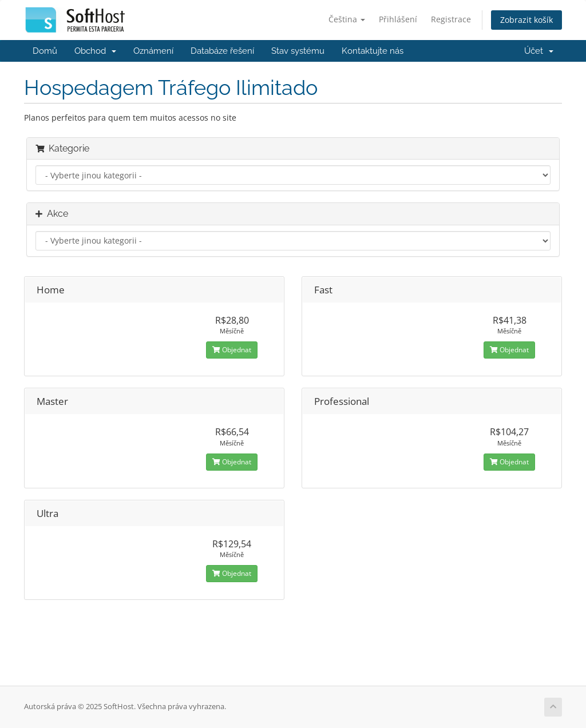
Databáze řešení (222, 51)
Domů (45, 51)
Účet (539, 51)
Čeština (347, 19)
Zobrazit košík (526, 20)
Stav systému (298, 51)
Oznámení (153, 51)
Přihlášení (398, 19)
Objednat (232, 350)
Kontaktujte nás (373, 51)
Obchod (95, 51)
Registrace (451, 19)
